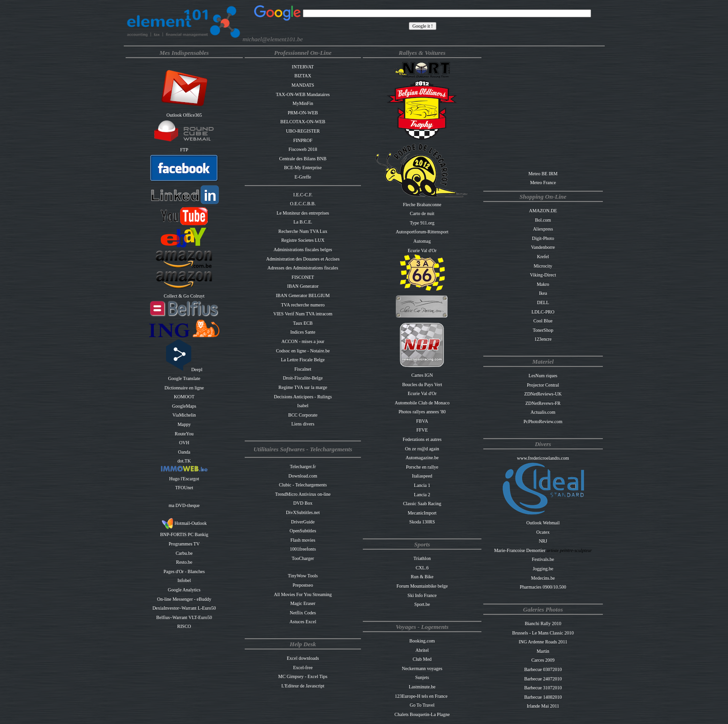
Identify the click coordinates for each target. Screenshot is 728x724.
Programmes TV (184, 544)
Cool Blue (543, 321)
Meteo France (543, 183)
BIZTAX (303, 76)
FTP (184, 150)
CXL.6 (422, 568)
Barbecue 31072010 (543, 688)
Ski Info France (422, 595)
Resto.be (184, 562)
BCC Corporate (303, 415)
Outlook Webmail (543, 523)
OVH (184, 443)
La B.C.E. (303, 222)
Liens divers (303, 424)
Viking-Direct (543, 275)
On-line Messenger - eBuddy (184, 599)
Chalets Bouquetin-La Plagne (422, 714)
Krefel (543, 257)
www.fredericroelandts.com (543, 458)
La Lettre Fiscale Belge (303, 360)
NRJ (543, 541)
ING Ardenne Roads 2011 (543, 642)
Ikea (543, 293)
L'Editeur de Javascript (303, 686)
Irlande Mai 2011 (543, 706)
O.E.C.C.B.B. (303, 204)
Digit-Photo (543, 238)
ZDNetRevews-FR (543, 403)
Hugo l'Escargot (184, 479)
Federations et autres (422, 439)
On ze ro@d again (422, 449)
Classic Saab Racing (422, 504)
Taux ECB (303, 323)
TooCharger (303, 558)
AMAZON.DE (543, 211)
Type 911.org (422, 223)
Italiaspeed (422, 476)
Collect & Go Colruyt (184, 296)
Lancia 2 (422, 495)
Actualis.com (543, 412)
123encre (543, 339)
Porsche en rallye (422, 467)
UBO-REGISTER (303, 131)
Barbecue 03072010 (543, 669)
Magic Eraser (303, 603)
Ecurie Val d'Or (422, 250)
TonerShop (543, 330)
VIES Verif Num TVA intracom (303, 314)
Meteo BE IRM (543, 174)
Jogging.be (543, 569)
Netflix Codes (303, 613)
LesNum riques (543, 376)
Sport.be (422, 604)
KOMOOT (184, 397)
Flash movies (303, 540)
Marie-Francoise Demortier (520, 550)
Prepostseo (303, 585)
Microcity (543, 266)
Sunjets (422, 677)
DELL (543, 302)
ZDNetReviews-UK (543, 394)
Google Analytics (184, 590)
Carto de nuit (422, 213)
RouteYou (184, 434)
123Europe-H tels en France (421, 696)
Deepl (184, 369)
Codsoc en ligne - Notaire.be (303, 351)
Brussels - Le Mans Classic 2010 (543, 633)
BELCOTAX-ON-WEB (303, 122)
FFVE (422, 430)
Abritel (422, 650)
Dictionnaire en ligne (184, 388)
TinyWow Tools (303, 576)
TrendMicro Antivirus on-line (303, 494)
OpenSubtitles (303, 531)
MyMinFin (303, 103)
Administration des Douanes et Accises (303, 259)
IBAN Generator (303, 286)
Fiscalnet (303, 369)
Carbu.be (184, 553)
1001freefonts (303, 549)
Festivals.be (543, 559)
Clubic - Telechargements (303, 485)
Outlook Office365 (184, 115)
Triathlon (422, 558)
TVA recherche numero (303, 305)
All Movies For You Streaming (303, 594)
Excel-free (303, 668)
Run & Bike (422, 577)
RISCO (184, 626)
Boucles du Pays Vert (422, 384)
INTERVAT (303, 67)
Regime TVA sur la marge (303, 387)
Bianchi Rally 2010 (543, 623)
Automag (422, 241)
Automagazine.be (422, 458)
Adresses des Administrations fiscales (303, 268)
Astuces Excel (303, 622)
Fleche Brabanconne (422, 205)
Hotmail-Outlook (184, 523)
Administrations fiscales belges (303, 250)
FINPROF (303, 140)
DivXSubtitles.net (303, 512)
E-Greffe (303, 177)
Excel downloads (303, 658)
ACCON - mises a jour (303, 341)
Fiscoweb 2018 (303, 149)
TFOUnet (184, 488)
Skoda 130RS (422, 522)
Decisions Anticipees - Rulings (303, 397)
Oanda (184, 452)
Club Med (422, 659)
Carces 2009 (543, 660)
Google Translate (184, 378)
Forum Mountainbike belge (422, 586)
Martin (543, 651)
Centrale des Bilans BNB (303, 159)
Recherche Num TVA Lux (303, 231)
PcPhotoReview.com (543, 422)
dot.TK (184, 461)
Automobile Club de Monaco (422, 403)
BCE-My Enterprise (303, 168)
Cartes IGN (422, 375)
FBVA (422, 421)
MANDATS (303, 85)
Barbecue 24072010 (543, 679)
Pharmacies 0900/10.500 (543, 587)
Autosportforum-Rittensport (422, 232)
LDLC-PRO (543, 312)
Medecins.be (543, 578)
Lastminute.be (422, 687)
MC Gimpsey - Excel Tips (303, 676)
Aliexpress (543, 229)
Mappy (184, 424)
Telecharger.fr (303, 466)
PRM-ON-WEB (303, 113)
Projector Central (543, 385)
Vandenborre (543, 247)
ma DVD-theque (184, 505)
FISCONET (303, 277)
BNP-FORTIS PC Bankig (184, 534)
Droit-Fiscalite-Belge (303, 378)
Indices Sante (303, 332)
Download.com (303, 476)
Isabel (303, 406)
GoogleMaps (184, 406)
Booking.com (422, 641)
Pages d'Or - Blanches (184, 571)
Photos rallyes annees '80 (422, 412)
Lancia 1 (422, 485)
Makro (543, 284)
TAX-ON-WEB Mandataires (303, 94)
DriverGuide (303, 522)
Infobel (184, 580)
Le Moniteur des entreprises (303, 213)
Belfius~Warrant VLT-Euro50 (184, 617)
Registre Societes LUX (303, 240)
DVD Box (303, 503)
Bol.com (543, 220)
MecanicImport (422, 513)
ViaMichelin (184, 415)
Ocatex (543, 532)
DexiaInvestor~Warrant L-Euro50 (184, 608)
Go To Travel (422, 705)
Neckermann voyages (422, 668)
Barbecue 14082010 (543, 697)
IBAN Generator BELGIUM (303, 295)
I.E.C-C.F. (303, 195)
